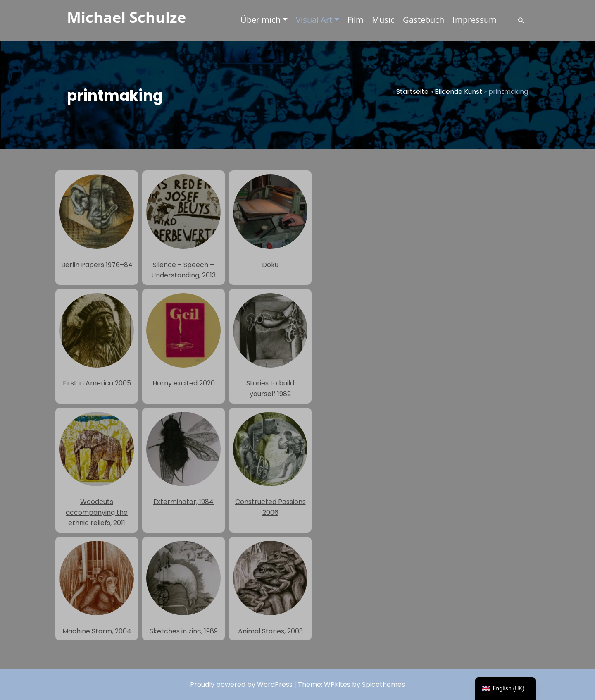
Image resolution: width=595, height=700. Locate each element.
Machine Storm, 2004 (97, 588)
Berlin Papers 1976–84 (97, 222)
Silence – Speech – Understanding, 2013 (183, 227)
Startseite (412, 92)
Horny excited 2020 (183, 341)
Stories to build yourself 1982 (270, 346)
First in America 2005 (97, 341)
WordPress (275, 684)
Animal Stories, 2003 (270, 588)
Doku (270, 222)
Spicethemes (383, 684)
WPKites (338, 684)
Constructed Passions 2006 (270, 465)
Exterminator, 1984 (183, 459)
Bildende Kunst (458, 92)
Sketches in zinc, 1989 (183, 588)
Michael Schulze (126, 17)
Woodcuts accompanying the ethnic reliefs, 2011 (97, 470)
